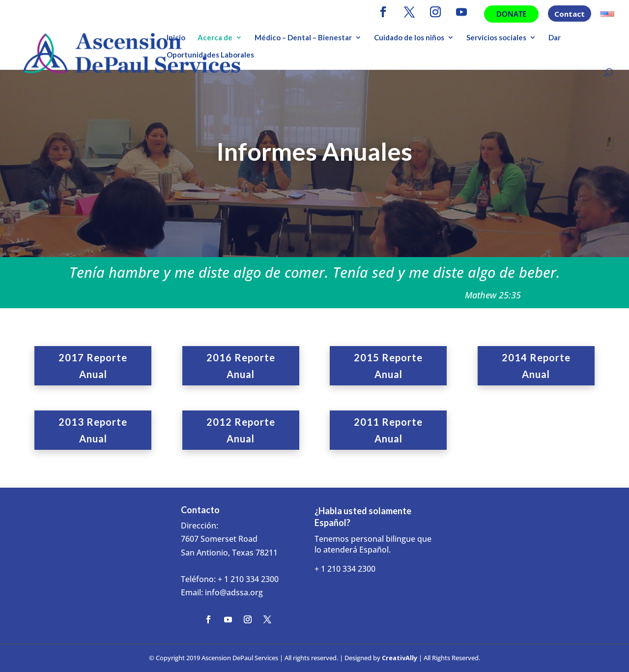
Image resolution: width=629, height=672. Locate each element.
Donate (511, 14)
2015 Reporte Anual (388, 366)
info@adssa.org (234, 592)
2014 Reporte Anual (536, 366)
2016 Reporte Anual (241, 366)
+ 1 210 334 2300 (248, 579)
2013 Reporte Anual (93, 430)
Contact (570, 15)
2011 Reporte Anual (388, 430)
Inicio (176, 38)
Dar (555, 38)
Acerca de (215, 38)
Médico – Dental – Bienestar (303, 38)
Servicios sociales (496, 38)
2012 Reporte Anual (241, 430)
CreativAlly (400, 658)
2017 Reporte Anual (93, 366)
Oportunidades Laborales (210, 55)
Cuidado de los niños (409, 38)
